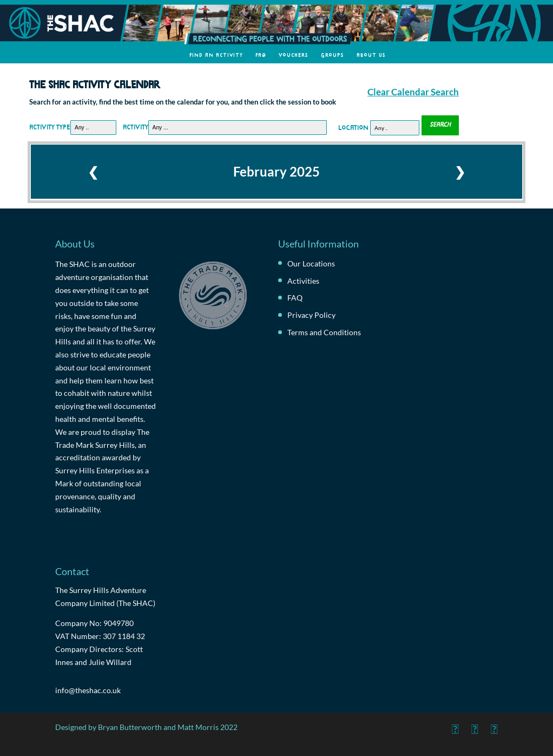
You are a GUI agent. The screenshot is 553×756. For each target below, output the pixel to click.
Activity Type (50, 126)
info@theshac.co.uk (88, 690)
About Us (371, 54)
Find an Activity (216, 54)
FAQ (261, 54)
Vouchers (294, 54)
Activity (136, 126)
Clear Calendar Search (413, 92)
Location (353, 126)
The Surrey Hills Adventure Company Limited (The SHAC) (105, 597)
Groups (333, 54)
